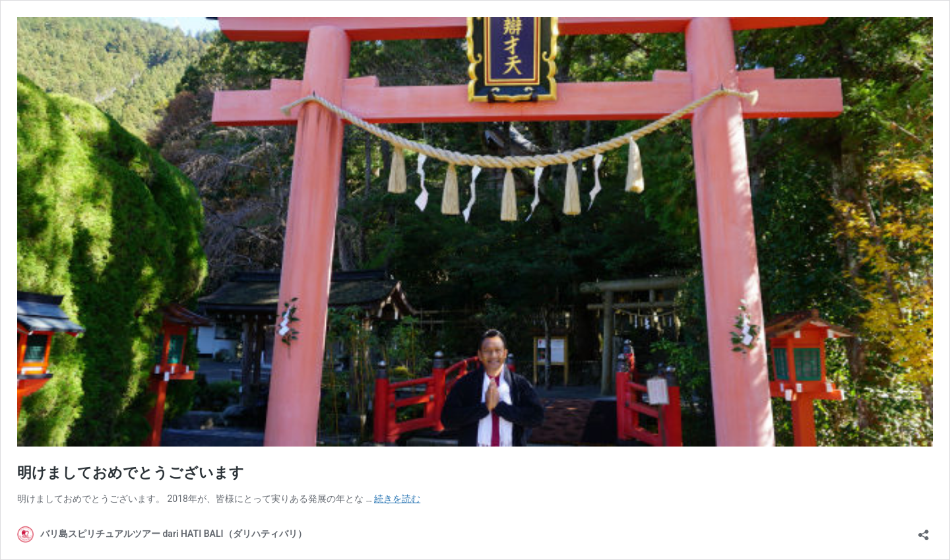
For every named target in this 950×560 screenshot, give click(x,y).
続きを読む (397, 499)
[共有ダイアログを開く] (924, 531)
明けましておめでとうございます (131, 473)
